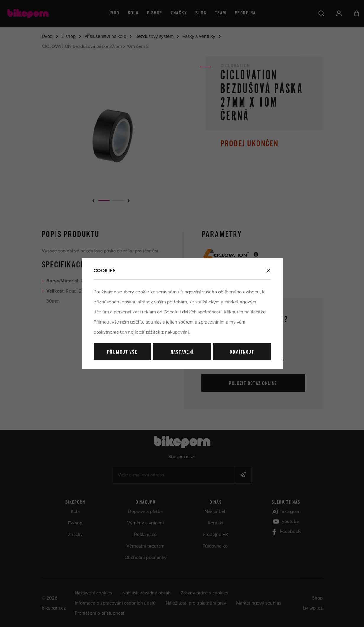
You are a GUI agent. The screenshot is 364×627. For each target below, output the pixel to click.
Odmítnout (242, 352)
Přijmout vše (122, 352)
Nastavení (182, 352)
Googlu (171, 312)
